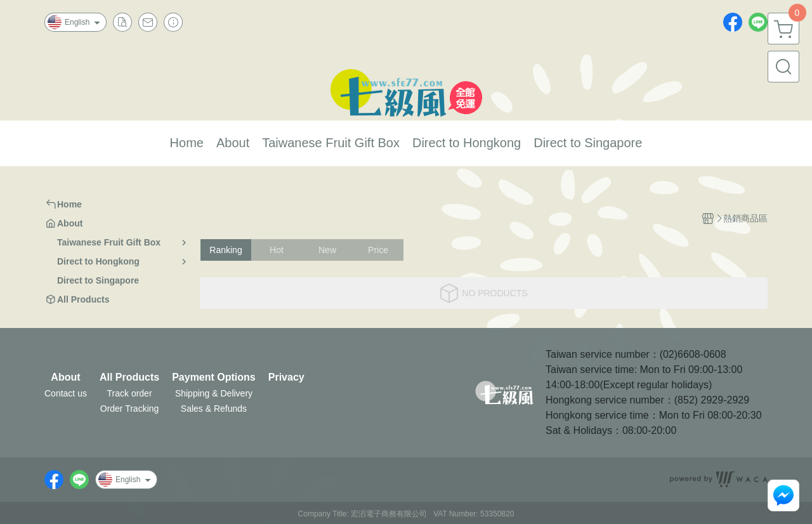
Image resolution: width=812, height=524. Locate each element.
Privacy (286, 377)
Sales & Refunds (214, 409)
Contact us (66, 393)
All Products (129, 377)
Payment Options (214, 377)
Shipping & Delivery (214, 393)
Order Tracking (130, 409)
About (65, 377)
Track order (130, 393)
